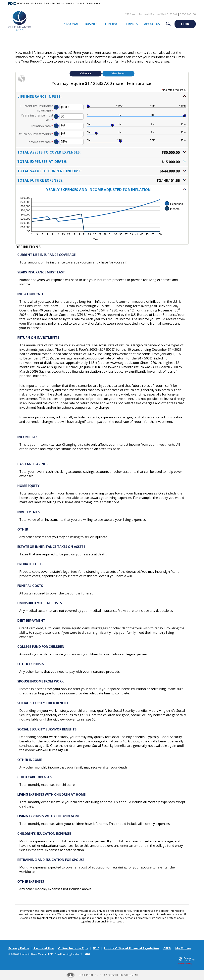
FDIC (96, 948)
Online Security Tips (73, 948)
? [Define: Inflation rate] (56, 126)
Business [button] (92, 24)
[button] (102, 96)
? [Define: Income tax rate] (56, 142)
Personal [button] (71, 24)
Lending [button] (112, 24)
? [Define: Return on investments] (56, 134)
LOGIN (185, 24)
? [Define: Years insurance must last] (56, 116)
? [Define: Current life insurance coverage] (56, 107)
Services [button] (131, 24)
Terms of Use (44, 948)
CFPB (167, 948)
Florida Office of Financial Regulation (131, 948)
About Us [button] (152, 24)
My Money (183, 948)
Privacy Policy (19, 948)
